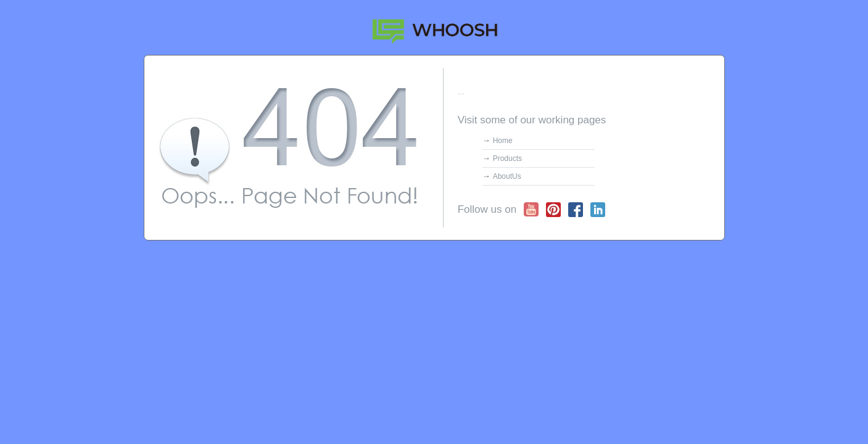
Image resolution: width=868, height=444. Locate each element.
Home (503, 141)
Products (507, 158)
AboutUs (507, 176)
